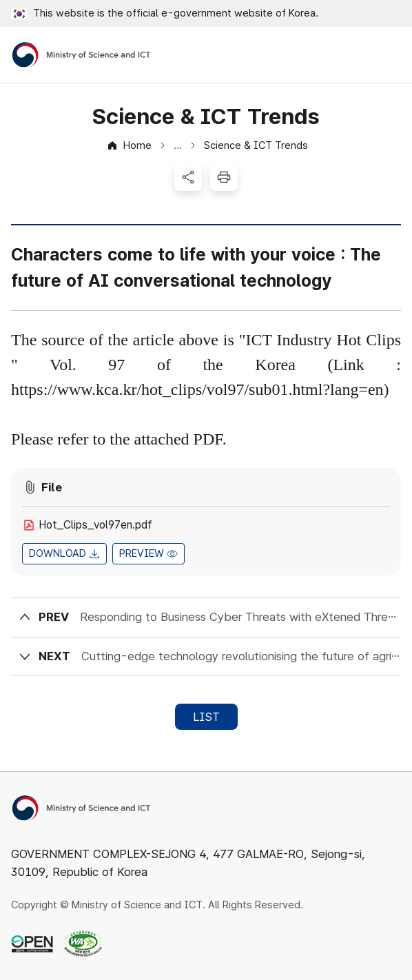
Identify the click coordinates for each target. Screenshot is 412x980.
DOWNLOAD (58, 553)
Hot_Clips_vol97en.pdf (95, 525)
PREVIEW (142, 553)
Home (137, 145)
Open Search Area (350, 55)
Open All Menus (388, 55)
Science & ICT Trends (256, 145)
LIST (206, 717)
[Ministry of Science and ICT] (81, 55)
